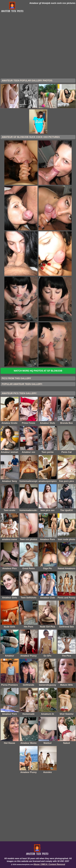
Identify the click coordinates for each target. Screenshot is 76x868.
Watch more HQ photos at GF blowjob (38, 371)
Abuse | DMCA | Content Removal (49, 864)
